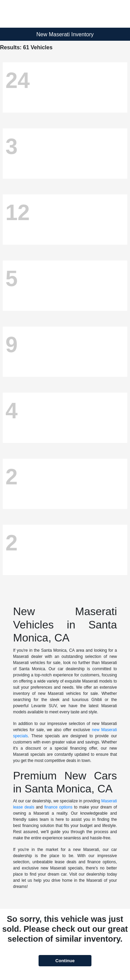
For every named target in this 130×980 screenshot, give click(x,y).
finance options (58, 807)
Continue (65, 961)
